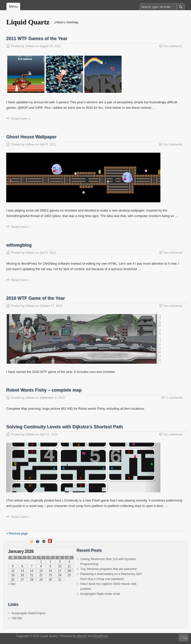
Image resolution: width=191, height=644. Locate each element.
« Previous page (17, 534)
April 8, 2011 (48, 144)
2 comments (174, 398)
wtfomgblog (19, 245)
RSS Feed (32, 541)
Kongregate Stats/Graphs (28, 613)
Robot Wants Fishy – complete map (44, 390)
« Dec (12, 584)
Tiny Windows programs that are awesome (109, 569)
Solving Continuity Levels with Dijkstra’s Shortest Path (64, 427)
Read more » (21, 119)
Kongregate (50, 541)
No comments (173, 46)
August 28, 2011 (50, 46)
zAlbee (30, 46)
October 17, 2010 (51, 306)
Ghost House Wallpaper (31, 137)
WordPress (101, 636)
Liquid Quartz (28, 22)
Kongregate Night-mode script (100, 594)
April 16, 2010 (48, 434)
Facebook (38, 541)
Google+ (44, 541)
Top (185, 638)
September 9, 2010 (52, 398)
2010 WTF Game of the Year (36, 298)
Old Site (17, 618)
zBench (82, 636)
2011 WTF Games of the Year (37, 38)
